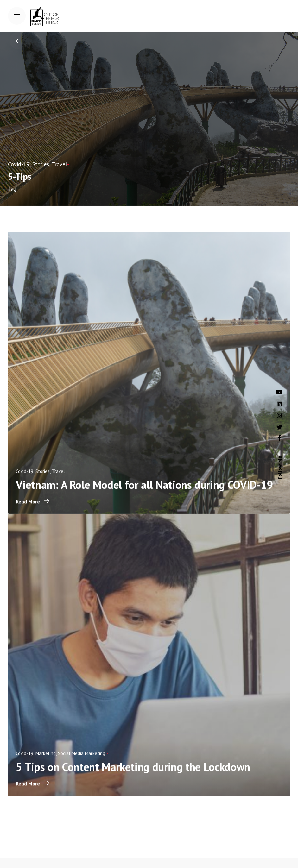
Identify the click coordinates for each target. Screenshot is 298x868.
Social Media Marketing (83, 760)
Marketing (47, 760)
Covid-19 (17, 163)
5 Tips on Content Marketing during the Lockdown (135, 774)
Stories (37, 163)
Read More (34, 509)
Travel (54, 163)
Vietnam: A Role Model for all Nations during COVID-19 (146, 492)
